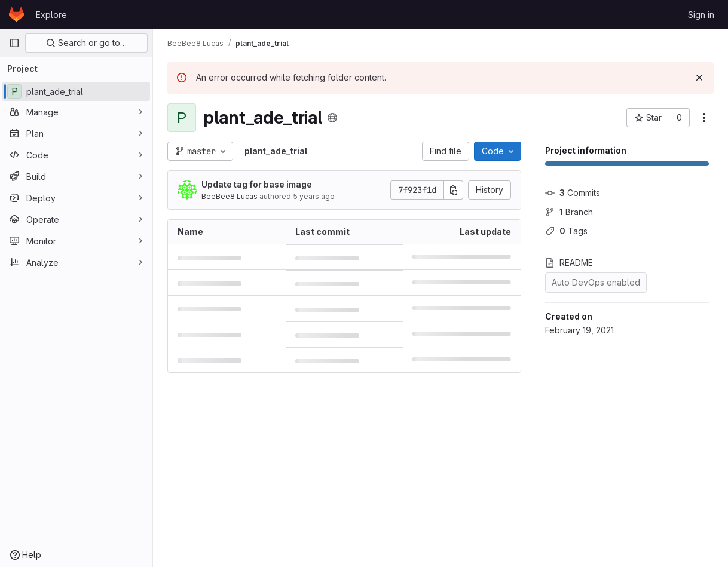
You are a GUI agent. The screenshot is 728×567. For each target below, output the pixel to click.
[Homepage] (16, 14)
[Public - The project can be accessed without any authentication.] (332, 118)
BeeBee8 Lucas (230, 196)
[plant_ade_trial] (76, 91)
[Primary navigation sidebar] (14, 43)
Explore (51, 15)
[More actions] (704, 118)
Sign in (701, 15)
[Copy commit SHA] (454, 190)
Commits (573, 193)
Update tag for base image (257, 184)
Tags (566, 231)
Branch (569, 212)
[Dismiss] (699, 78)
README (569, 263)
